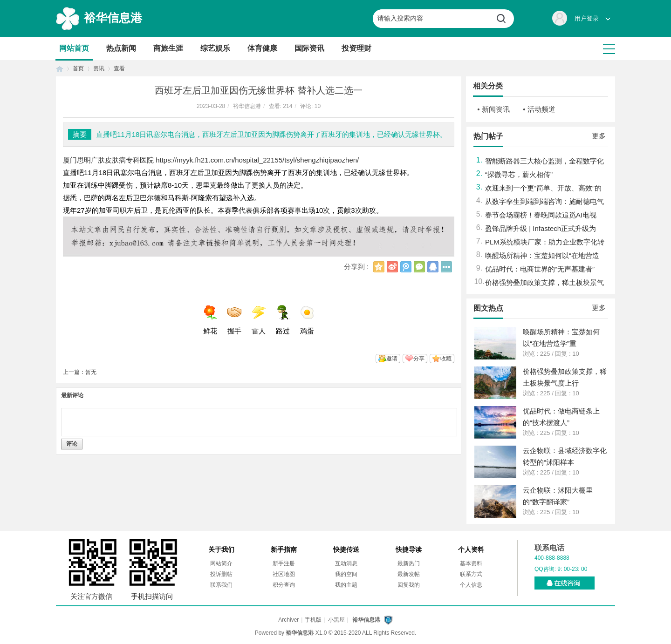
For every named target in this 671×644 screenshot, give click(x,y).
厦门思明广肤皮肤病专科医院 (108, 160)
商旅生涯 (168, 48)
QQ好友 (433, 267)
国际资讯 (309, 48)
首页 (60, 69)
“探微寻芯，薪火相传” (519, 174)
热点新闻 (121, 48)
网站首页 (74, 48)
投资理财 (356, 48)
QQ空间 (379, 267)
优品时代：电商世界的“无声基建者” (540, 269)
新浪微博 (392, 267)
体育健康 (262, 48)
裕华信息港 (113, 18)
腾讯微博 (406, 267)
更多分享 (446, 267)
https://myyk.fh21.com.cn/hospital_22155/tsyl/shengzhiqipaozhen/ (257, 160)
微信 (419, 267)
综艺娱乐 (215, 48)
